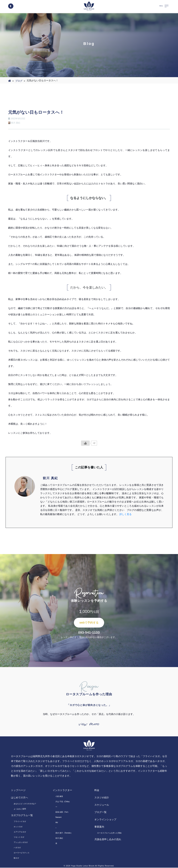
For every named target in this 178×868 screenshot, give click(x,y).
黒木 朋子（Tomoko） (64, 833)
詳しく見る (126, 514)
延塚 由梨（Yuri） (62, 812)
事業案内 (99, 827)
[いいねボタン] (85, 443)
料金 (97, 791)
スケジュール (102, 805)
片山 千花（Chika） (63, 802)
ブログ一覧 (100, 812)
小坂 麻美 (59, 797)
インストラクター (62, 791)
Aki (57, 823)
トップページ (18, 791)
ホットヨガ (18, 827)
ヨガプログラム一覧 (22, 816)
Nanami (58, 818)
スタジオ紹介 (102, 798)
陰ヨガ (16, 858)
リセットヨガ (19, 837)
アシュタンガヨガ (21, 843)
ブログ (19, 81)
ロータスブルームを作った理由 (109, 833)
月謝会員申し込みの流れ (108, 840)
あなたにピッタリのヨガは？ (25, 804)
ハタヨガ (17, 848)
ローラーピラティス (22, 853)
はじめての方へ (19, 798)
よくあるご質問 (20, 809)
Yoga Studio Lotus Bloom (83, 866)
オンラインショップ (105, 820)
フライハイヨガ (20, 822)
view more (89, 724)
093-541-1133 (89, 633)
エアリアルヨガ (20, 832)
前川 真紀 (59, 838)
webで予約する (89, 623)
